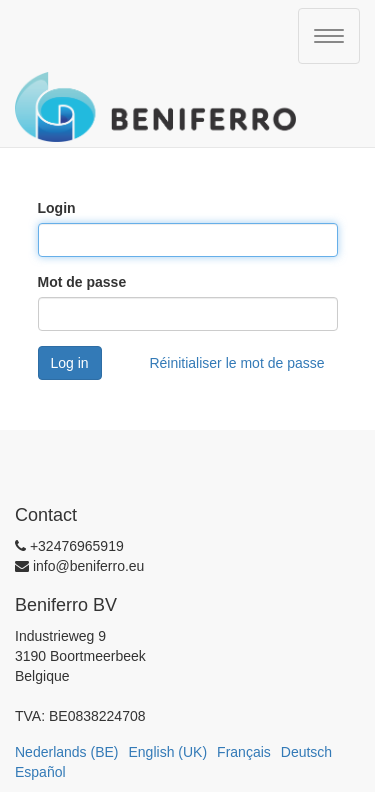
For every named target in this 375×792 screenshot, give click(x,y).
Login (57, 208)
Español (40, 772)
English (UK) (168, 752)
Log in (70, 363)
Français (244, 752)
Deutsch (306, 752)
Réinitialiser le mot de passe (236, 363)
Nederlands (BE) (67, 752)
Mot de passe (82, 282)
